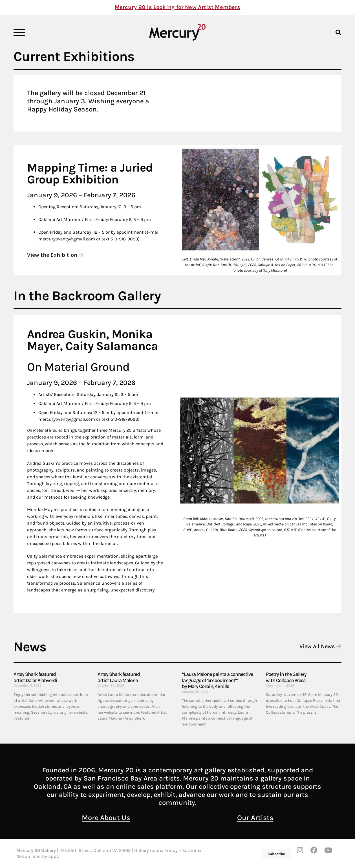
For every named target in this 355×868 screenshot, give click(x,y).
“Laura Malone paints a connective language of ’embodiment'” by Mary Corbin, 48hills (217, 680)
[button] (339, 32)
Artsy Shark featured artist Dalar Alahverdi (35, 677)
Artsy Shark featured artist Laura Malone (119, 677)
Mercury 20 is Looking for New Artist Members (177, 7)
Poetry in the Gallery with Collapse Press (286, 677)
